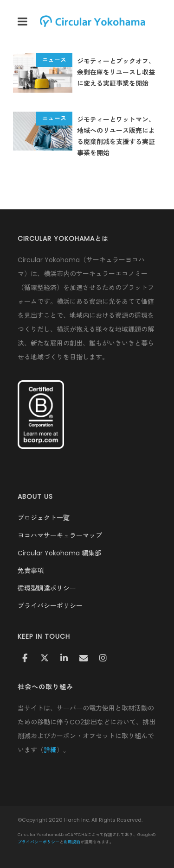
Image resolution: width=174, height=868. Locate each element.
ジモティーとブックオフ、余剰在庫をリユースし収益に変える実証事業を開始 (116, 72)
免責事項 (31, 571)
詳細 (50, 750)
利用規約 (72, 842)
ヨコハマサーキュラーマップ (60, 535)
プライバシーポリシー (50, 606)
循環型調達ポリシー (47, 588)
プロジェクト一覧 (44, 518)
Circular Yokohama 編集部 (59, 553)
